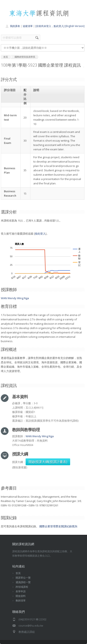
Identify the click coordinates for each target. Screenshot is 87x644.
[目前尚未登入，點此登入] (50, 26)
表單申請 (21, 591)
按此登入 (40, 234)
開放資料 (21, 596)
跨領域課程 (22, 587)
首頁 (18, 573)
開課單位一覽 (23, 578)
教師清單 (21, 601)
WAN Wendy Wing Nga (15, 298)
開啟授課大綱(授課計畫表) (48, 462)
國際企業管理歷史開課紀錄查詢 (58, 526)
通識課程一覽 (23, 582)
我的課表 (15, 26)
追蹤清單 (28, 26)
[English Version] (75, 26)
